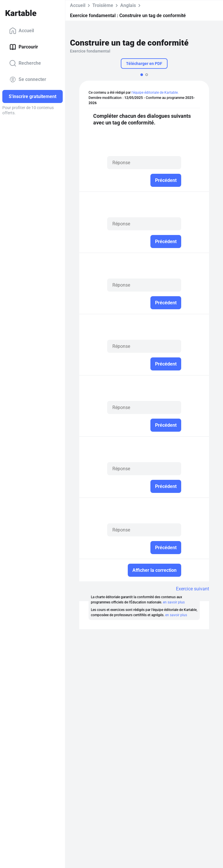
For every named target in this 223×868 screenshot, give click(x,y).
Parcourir (24, 47)
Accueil (22, 31)
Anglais (128, 5)
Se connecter (28, 79)
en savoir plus (174, 602)
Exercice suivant (193, 589)
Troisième (103, 5)
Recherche (25, 63)
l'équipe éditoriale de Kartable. (155, 93)
